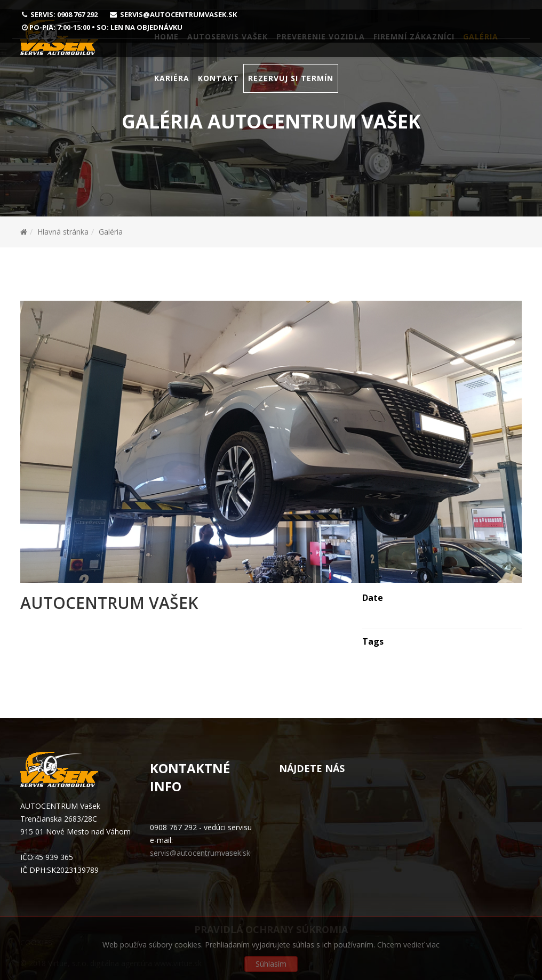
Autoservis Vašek (228, 56)
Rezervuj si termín (291, 97)
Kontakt (218, 97)
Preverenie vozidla (321, 56)
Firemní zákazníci (414, 56)
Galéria (481, 56)
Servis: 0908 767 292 (64, 14)
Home (166, 56)
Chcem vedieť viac (408, 945)
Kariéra (172, 97)
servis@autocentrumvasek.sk (178, 14)
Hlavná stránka (63, 232)
